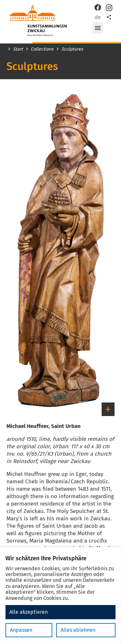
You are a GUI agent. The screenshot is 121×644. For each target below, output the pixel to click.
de (98, 17)
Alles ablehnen (78, 630)
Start (18, 49)
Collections (42, 49)
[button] (98, 28)
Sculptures (72, 49)
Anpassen (21, 630)
